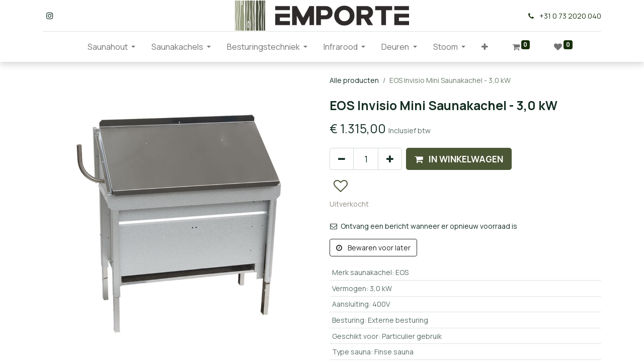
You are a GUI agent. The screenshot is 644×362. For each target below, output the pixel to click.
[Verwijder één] (342, 159)
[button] (485, 47)
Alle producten (354, 80)
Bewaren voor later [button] (373, 248)
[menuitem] (71, 47)
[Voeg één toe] (390, 159)
